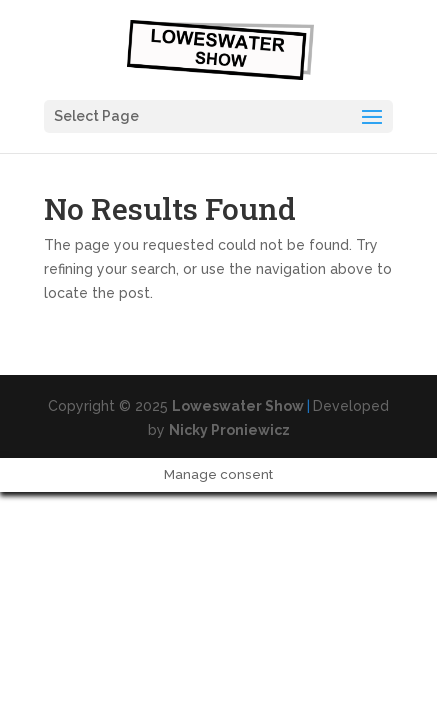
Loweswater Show (238, 406)
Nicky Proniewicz (229, 430)
